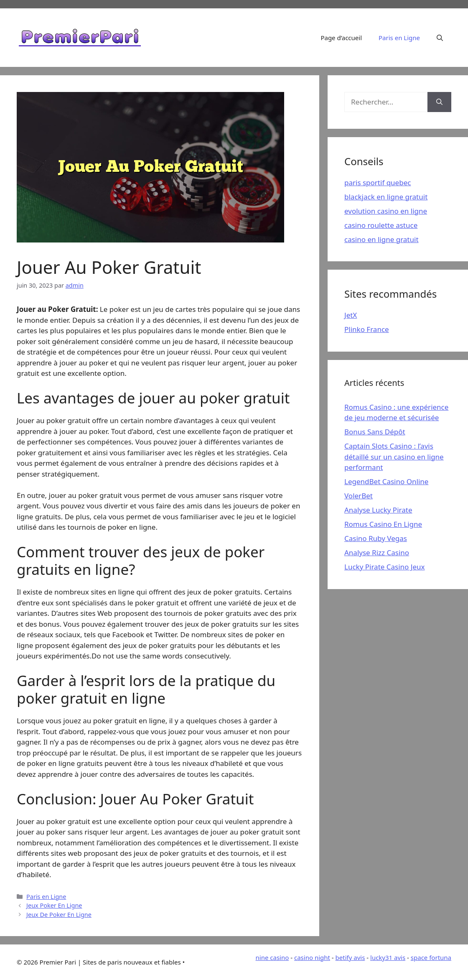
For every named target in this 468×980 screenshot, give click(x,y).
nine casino (272, 957)
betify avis (350, 957)
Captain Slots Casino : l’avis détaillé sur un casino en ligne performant (394, 457)
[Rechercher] (439, 102)
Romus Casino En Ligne (383, 524)
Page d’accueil (341, 38)
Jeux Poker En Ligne (54, 905)
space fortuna (431, 957)
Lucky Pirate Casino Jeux (385, 567)
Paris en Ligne (399, 38)
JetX (351, 315)
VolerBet (359, 496)
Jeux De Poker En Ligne (59, 915)
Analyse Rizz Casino (377, 553)
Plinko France (367, 329)
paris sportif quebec (378, 182)
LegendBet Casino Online (386, 481)
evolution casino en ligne (386, 211)
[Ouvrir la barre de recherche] (440, 38)
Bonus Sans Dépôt (375, 432)
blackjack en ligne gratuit (386, 197)
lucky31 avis (388, 957)
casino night (312, 957)
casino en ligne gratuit (382, 239)
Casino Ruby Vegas (376, 538)
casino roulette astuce (381, 225)
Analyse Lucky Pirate (378, 510)
